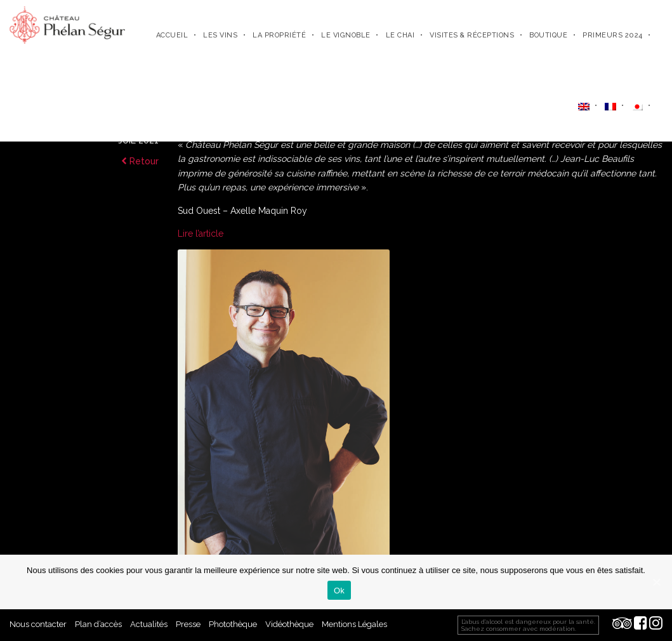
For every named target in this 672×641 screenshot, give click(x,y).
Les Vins (220, 35)
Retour (140, 161)
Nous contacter (38, 624)
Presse (188, 624)
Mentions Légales (354, 624)
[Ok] (656, 582)
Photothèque (233, 624)
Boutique (548, 35)
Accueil (172, 35)
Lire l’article (201, 234)
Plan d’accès (98, 624)
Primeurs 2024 (613, 35)
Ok (339, 591)
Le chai (400, 35)
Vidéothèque (289, 624)
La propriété (279, 35)
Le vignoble (346, 35)
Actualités (149, 624)
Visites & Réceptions (472, 35)
